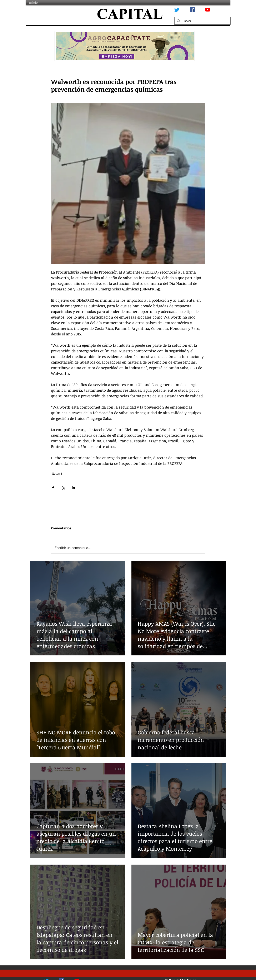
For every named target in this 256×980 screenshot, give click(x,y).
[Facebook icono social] (192, 10)
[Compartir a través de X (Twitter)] (63, 488)
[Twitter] (177, 10)
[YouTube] (208, 10)
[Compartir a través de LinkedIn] (73, 488)
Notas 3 (57, 473)
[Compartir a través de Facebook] (53, 488)
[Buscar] (202, 21)
